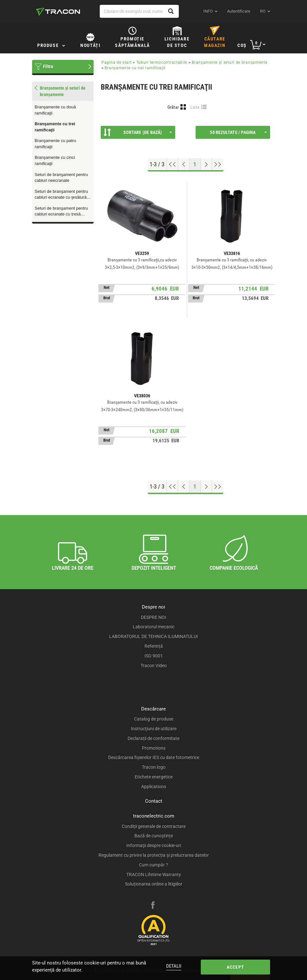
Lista (195, 107)
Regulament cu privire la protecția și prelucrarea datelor (154, 855)
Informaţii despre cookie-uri (154, 845)
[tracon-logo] (58, 12)
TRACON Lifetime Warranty (154, 875)
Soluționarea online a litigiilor (154, 884)
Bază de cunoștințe (154, 836)
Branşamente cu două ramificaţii (55, 110)
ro (263, 11)
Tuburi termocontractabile (162, 62)
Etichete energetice (154, 777)
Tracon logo (154, 767)
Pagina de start (117, 62)
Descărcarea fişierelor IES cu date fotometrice (154, 757)
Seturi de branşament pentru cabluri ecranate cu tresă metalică (61, 212)
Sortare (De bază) (138, 132)
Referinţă (154, 646)
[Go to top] (172, 164)
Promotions (154, 748)
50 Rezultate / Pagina (238, 132)
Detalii (174, 966)
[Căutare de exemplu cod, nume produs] (139, 11)
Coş (242, 45)
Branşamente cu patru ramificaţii (55, 144)
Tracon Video (154, 666)
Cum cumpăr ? (153, 865)
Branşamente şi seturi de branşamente (229, 62)
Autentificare (239, 11)
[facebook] (153, 906)
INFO (208, 11)
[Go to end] (218, 164)
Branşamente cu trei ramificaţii (55, 127)
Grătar (173, 107)
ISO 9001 (154, 656)
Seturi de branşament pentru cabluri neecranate (61, 178)
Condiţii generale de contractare (154, 826)
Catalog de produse (154, 719)
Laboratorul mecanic (154, 627)
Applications (154, 787)
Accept (235, 967)
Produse (48, 45)
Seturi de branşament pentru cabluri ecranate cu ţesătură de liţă (61, 195)
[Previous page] (184, 164)
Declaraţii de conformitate (153, 738)
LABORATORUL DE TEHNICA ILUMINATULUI (153, 636)
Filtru (48, 66)
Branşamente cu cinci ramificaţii (55, 160)
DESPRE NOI (153, 617)
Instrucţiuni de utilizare (154, 729)
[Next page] (206, 164)
